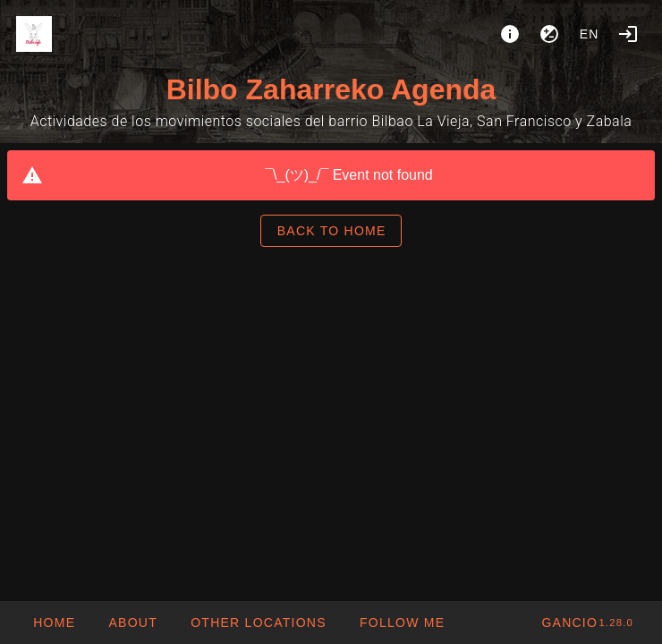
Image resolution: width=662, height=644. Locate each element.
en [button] (590, 34)
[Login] (628, 34)
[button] (258, 623)
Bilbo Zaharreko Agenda (331, 89)
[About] (510, 34)
